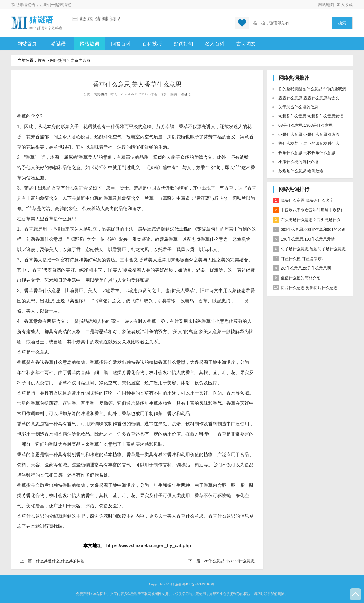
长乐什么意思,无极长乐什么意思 (307, 153)
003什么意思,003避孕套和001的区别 (309, 229)
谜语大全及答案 (50, 28)
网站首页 (27, 44)
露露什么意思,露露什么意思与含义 (309, 98)
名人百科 (215, 44)
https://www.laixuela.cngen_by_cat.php (148, 546)
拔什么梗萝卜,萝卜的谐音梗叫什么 (309, 143)
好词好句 (183, 44)
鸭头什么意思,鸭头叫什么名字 (303, 200)
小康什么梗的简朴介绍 (298, 162)
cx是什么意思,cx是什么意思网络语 (309, 134)
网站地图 (326, 5)
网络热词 (90, 44)
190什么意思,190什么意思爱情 (304, 239)
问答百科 (121, 44)
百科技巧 (152, 44)
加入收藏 (345, 5)
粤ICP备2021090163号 (199, 584)
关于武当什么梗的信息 (298, 107)
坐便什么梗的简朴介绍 (297, 278)
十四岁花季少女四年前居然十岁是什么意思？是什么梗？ (309, 211)
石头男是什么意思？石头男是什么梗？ (307, 221)
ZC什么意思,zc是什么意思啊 (302, 268)
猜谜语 (29, 5)
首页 (42, 60)
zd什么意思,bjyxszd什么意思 (229, 561)
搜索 (342, 23)
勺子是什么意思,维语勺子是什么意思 (309, 249)
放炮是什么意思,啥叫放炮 (301, 171)
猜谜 (67, 5)
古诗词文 (246, 44)
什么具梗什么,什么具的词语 (60, 561)
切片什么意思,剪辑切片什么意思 (305, 288)
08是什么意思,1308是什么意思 (306, 125)
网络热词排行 (294, 189)
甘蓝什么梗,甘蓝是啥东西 (299, 259)
